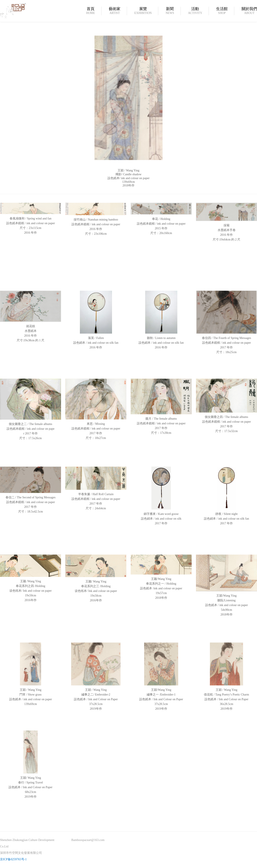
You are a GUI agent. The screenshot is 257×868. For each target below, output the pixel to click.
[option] (128, 104)
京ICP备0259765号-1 (13, 859)
